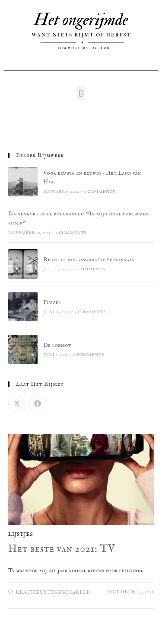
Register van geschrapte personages (89, 260)
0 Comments (100, 192)
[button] (81, 93)
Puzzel (52, 303)
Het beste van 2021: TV (62, 549)
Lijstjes (21, 534)
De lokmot (57, 345)
